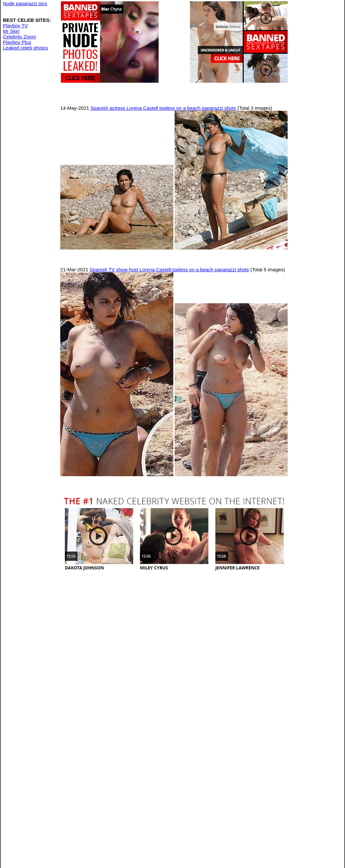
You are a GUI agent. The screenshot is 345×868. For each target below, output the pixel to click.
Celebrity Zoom (20, 37)
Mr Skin (11, 31)
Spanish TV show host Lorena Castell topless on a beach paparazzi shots (169, 270)
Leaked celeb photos (25, 48)
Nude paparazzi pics (25, 3)
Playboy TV (15, 26)
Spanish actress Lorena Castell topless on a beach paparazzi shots (163, 108)
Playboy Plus (17, 42)
